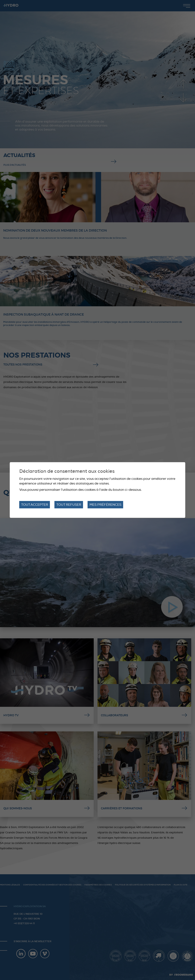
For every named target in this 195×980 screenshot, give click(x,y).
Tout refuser (69, 505)
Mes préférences (105, 505)
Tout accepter (35, 505)
